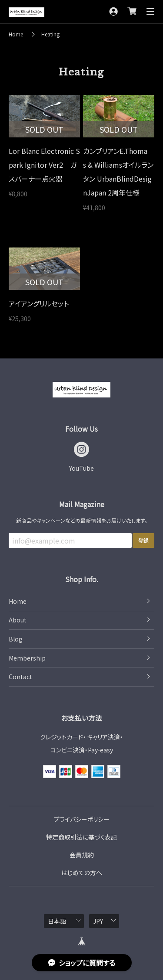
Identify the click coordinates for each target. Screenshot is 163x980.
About (18, 620)
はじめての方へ (82, 873)
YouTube (81, 468)
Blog (16, 639)
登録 (143, 540)
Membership (27, 658)
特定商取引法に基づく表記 (81, 837)
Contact (20, 677)
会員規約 (82, 855)
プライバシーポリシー (82, 819)
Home (16, 34)
